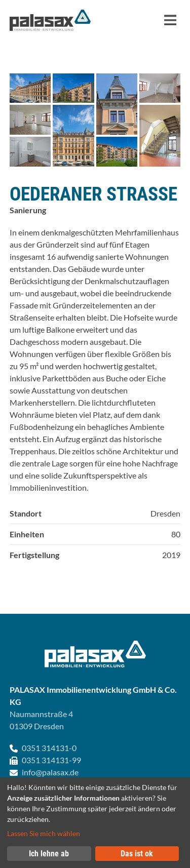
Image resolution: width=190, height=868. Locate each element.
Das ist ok (137, 854)
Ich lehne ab (49, 854)
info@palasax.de (50, 772)
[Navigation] (170, 20)
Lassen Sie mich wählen (44, 833)
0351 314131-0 (49, 748)
